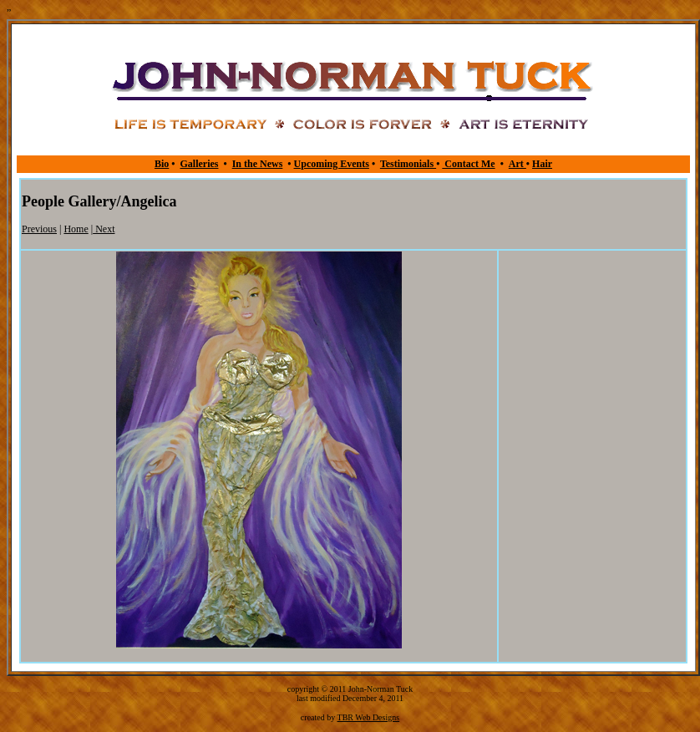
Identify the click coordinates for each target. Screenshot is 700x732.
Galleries (199, 164)
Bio (162, 164)
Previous (39, 229)
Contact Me (468, 164)
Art (517, 164)
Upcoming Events (332, 164)
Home (76, 229)
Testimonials (408, 164)
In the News (258, 164)
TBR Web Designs (369, 717)
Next (104, 229)
